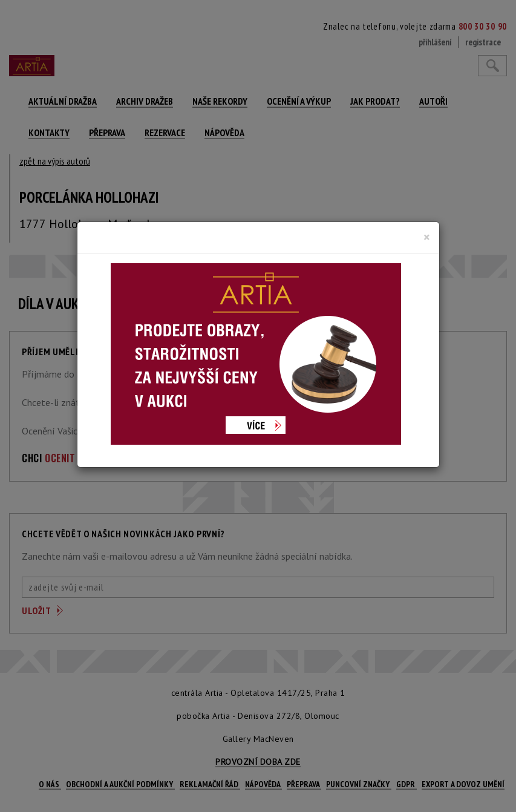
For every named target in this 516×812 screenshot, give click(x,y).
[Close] (427, 237)
